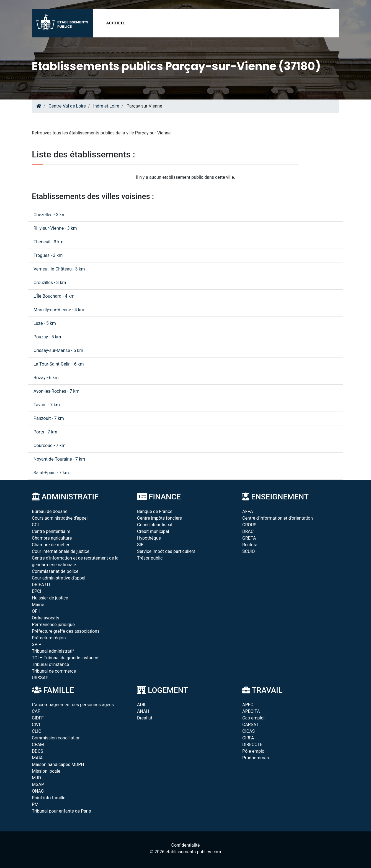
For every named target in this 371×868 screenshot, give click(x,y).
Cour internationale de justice (61, 551)
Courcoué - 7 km (50, 446)
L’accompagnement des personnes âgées (73, 705)
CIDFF (38, 718)
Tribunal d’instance (50, 664)
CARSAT (250, 725)
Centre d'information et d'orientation (278, 518)
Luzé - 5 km (45, 323)
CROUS (249, 525)
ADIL (142, 705)
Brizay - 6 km (46, 378)
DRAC (248, 531)
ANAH (143, 711)
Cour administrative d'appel (59, 578)
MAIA (37, 758)
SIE (140, 545)
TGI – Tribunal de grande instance (65, 658)
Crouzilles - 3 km (50, 283)
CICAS (248, 731)
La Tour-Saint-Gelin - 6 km (59, 364)
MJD (36, 778)
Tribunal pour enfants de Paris (61, 811)
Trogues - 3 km (48, 255)
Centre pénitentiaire (51, 531)
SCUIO (249, 551)
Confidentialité (186, 845)
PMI (36, 804)
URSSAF (40, 678)
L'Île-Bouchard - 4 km (54, 296)
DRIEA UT (41, 585)
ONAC (38, 791)
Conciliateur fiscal (155, 525)
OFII (36, 611)
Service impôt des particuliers (166, 551)
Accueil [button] (116, 23)
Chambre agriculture (52, 538)
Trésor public (150, 558)
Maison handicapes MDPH (58, 764)
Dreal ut (145, 718)
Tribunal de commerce (54, 671)
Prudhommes (256, 758)
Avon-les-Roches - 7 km (56, 391)
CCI (35, 525)
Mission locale (46, 771)
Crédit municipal (153, 531)
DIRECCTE (252, 745)
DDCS (38, 751)
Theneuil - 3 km (48, 242)
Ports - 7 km (45, 432)
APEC (248, 705)
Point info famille (49, 798)
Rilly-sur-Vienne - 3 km (55, 228)
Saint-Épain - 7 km (51, 473)
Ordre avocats (46, 618)
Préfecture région (49, 638)
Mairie (38, 605)
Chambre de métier (51, 545)
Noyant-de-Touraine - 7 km (59, 459)
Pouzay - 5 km (47, 337)
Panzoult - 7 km (49, 418)
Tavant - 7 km (47, 405)
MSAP (38, 784)
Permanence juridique (53, 625)
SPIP (37, 644)
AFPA (248, 511)
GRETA (249, 538)
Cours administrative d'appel (60, 518)
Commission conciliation (56, 738)
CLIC (37, 731)
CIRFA (248, 738)
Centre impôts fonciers (159, 518)
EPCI (37, 591)
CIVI (36, 725)
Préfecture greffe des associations (66, 631)
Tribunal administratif (53, 651)
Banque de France (155, 511)
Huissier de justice (50, 598)
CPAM (38, 745)
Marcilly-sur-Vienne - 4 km (59, 310)
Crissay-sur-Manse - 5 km (58, 350)
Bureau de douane (50, 511)
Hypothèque (149, 538)
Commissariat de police (55, 571)
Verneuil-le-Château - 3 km (59, 269)
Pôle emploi (254, 751)
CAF (36, 711)
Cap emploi (253, 718)
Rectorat (251, 545)
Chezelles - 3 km (50, 215)
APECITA (251, 711)
